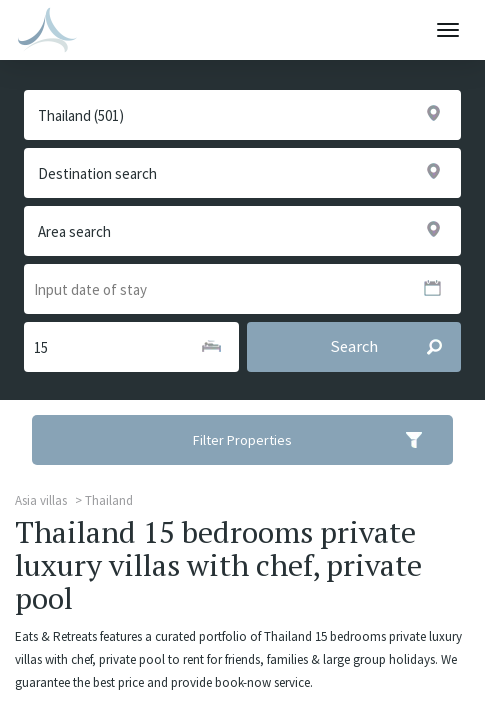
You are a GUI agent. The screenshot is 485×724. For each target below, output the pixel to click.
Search (395, 347)
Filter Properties (320, 440)
